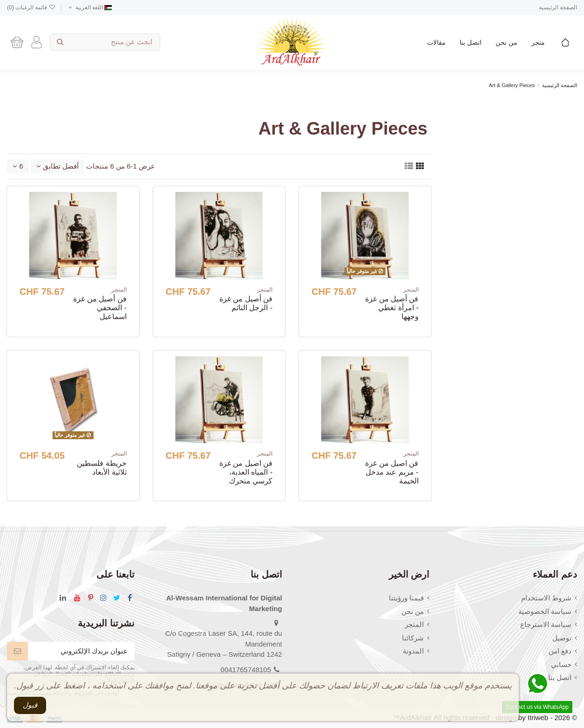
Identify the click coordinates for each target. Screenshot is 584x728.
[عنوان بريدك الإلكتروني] (81, 651)
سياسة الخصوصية (545, 611)
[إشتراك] (17, 651)
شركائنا (413, 638)
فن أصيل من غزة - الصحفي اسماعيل (100, 308)
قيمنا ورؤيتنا (406, 598)
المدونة (413, 651)
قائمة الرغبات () (31, 7)
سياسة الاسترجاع (546, 624)
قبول (30, 705)
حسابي (561, 664)
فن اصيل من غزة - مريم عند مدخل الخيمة (392, 472)
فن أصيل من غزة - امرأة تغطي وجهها (392, 308)
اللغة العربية (89, 7)
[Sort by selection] (58, 167)
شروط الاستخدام (546, 598)
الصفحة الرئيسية (558, 7)
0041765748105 (246, 670)
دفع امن (560, 651)
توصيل (562, 638)
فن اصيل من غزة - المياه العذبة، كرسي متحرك (246, 472)
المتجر (414, 624)
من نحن (413, 611)
